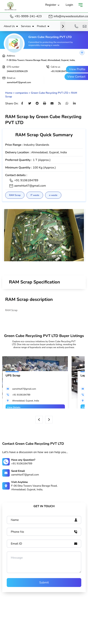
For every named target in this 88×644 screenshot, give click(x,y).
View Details (14, 407)
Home (9, 93)
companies (22, 93)
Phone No (17, 532)
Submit (44, 583)
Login (69, 5)
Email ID (16, 544)
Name (15, 520)
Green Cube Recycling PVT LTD (50, 93)
